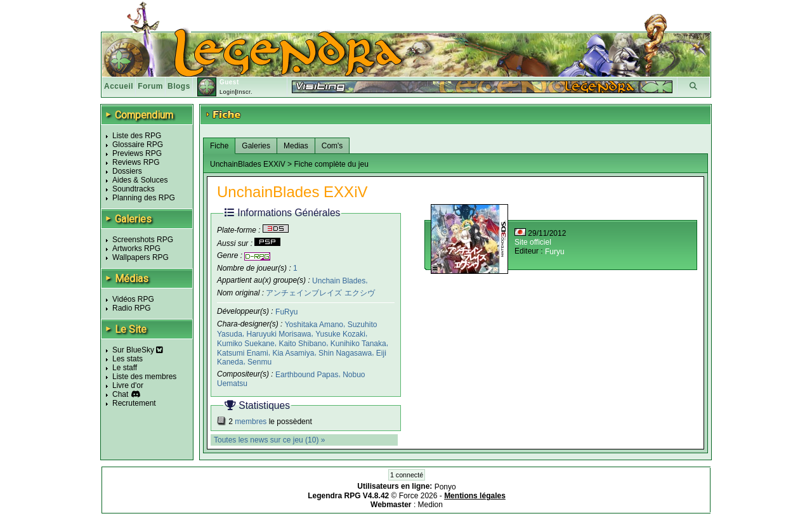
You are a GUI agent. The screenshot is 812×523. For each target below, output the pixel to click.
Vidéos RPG (133, 299)
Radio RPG (132, 308)
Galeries (256, 146)
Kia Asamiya (293, 352)
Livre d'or (128, 385)
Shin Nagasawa (345, 352)
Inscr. (245, 92)
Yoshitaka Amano (314, 325)
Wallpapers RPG (141, 257)
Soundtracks (134, 189)
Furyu (555, 252)
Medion (430, 505)
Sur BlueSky (138, 350)
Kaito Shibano (302, 344)
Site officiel (533, 242)
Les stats (128, 359)
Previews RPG (137, 153)
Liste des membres (144, 377)
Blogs (179, 86)
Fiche (219, 146)
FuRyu (286, 312)
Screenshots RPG (143, 240)
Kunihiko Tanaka (358, 344)
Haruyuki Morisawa (278, 334)
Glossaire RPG (138, 145)
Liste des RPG (137, 136)
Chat (120, 394)
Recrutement (134, 403)
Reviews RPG (136, 162)
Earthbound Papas (307, 375)
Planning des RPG (144, 198)
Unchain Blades (339, 280)
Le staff (125, 368)
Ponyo (445, 487)
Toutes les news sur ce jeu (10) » (269, 440)
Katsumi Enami (243, 352)
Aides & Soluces (140, 180)
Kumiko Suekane (246, 344)
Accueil (119, 86)
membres (251, 422)
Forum (150, 86)
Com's (332, 146)
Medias (296, 146)
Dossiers (127, 171)
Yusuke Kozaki (340, 334)
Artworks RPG (136, 249)
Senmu (259, 362)
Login (227, 92)
